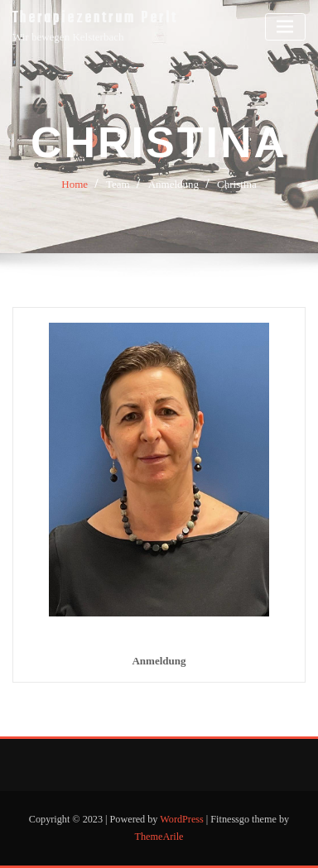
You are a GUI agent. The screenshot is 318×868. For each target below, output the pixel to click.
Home (75, 184)
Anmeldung (173, 184)
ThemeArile (159, 837)
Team (118, 184)
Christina (237, 184)
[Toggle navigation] (285, 27)
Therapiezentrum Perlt (95, 18)
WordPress (182, 819)
